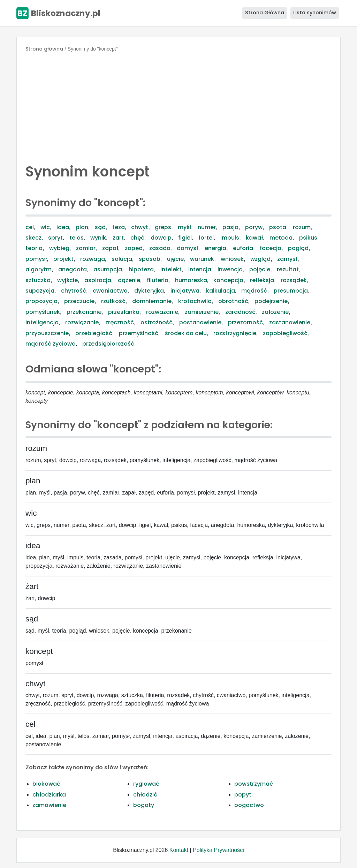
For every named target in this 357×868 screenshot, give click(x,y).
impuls (230, 238)
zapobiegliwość (285, 333)
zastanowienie (290, 322)
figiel (185, 238)
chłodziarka (49, 795)
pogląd (298, 248)
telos (77, 238)
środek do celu (186, 333)
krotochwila (195, 301)
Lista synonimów (315, 13)
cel (30, 227)
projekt (63, 259)
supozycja (40, 291)
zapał (110, 248)
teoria (34, 248)
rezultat (288, 269)
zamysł (287, 259)
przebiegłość (94, 333)
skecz (33, 238)
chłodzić (145, 795)
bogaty (144, 805)
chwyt (140, 227)
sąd (100, 227)
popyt (243, 795)
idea (63, 227)
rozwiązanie (82, 322)
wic (45, 227)
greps (163, 227)
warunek (202, 259)
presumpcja (291, 291)
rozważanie (162, 312)
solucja (122, 259)
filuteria (158, 280)
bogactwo (249, 805)
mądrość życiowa (51, 344)
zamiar (86, 248)
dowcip (161, 238)
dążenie (129, 280)
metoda (281, 238)
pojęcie (260, 269)
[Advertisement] (178, 106)
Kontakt (179, 850)
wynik (98, 238)
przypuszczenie (47, 333)
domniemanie (152, 301)
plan (82, 227)
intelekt (171, 269)
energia (215, 248)
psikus (308, 238)
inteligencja (42, 322)
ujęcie (175, 259)
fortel (206, 238)
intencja (200, 269)
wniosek (232, 259)
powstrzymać (254, 784)
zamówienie (49, 805)
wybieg (59, 248)
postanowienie (200, 322)
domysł (187, 248)
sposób (150, 259)
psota (278, 227)
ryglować (146, 784)
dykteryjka (149, 291)
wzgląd (260, 259)
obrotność (233, 301)
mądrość (254, 291)
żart (118, 238)
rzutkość (113, 301)
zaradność (240, 312)
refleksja (262, 280)
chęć (137, 238)
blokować (46, 784)
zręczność (120, 322)
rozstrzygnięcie (235, 333)
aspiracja (98, 280)
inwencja (230, 269)
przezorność (245, 322)
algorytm (39, 269)
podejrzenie (271, 301)
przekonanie (84, 312)
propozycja (41, 301)
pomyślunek (43, 312)
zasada (160, 248)
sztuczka (38, 280)
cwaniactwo (110, 291)
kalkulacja (221, 291)
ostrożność (157, 322)
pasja (230, 227)
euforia (243, 248)
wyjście (67, 280)
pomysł (36, 259)
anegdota (73, 269)
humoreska (191, 280)
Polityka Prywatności (218, 850)
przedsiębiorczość (108, 344)
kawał (254, 238)
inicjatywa (185, 291)
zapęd (134, 248)
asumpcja (108, 269)
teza (119, 227)
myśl (184, 227)
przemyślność (139, 333)
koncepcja (228, 280)
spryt (55, 238)
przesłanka (124, 312)
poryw (254, 227)
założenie (275, 312)
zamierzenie (202, 312)
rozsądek (294, 280)
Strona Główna (265, 13)
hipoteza (141, 269)
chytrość (74, 291)
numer (207, 227)
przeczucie (79, 301)
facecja (271, 248)
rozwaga (93, 259)
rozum (302, 227)
